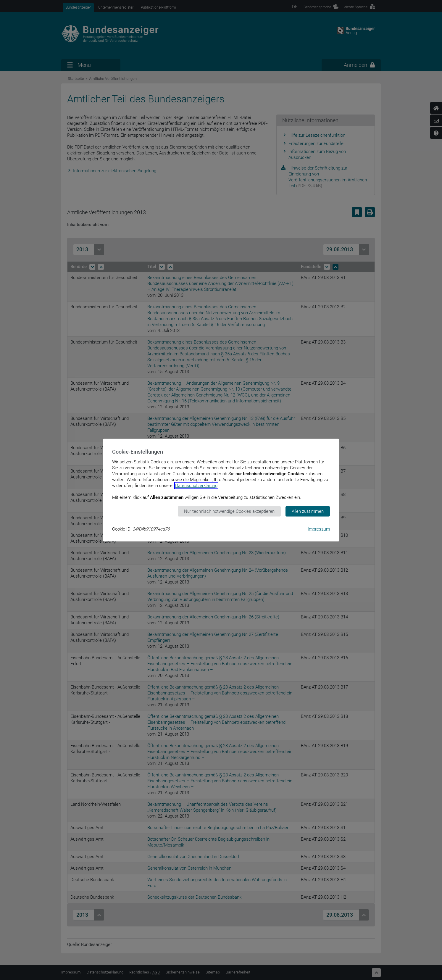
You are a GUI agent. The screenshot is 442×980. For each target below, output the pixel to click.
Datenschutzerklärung (196, 486)
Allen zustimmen (308, 511)
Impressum (319, 529)
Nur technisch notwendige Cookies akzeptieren (229, 511)
